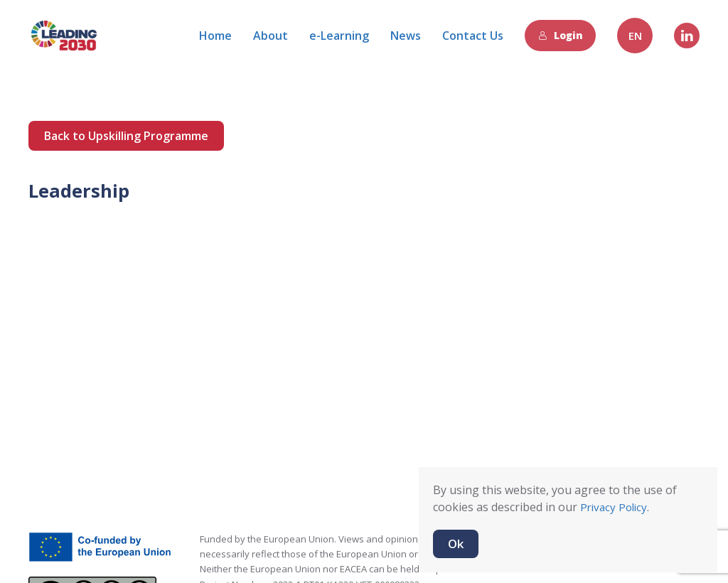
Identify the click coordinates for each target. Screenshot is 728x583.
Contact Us (473, 36)
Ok (456, 544)
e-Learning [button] (339, 36)
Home (215, 36)
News (406, 36)
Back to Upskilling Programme (126, 136)
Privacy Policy (614, 507)
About (271, 36)
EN (635, 36)
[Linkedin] (687, 36)
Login (561, 35)
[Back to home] (64, 36)
